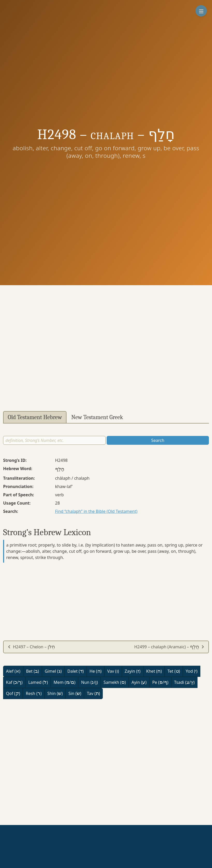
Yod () (192, 671)
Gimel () (53, 671)
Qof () (13, 693)
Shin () (55, 693)
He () (96, 671)
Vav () (113, 671)
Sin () (75, 693)
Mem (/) (64, 682)
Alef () (13, 671)
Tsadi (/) (184, 682)
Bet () (33, 671)
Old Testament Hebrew (35, 417)
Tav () (94, 693)
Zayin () (133, 671)
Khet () (154, 671)
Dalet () (75, 671)
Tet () (174, 671)
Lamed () (38, 682)
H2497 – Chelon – (31, 647)
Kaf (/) (14, 682)
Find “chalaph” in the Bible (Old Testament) (96, 511)
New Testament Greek (97, 417)
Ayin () (139, 682)
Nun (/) (89, 682)
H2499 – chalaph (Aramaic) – (169, 647)
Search (158, 440)
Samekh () (115, 682)
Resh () (34, 693)
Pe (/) (160, 682)
